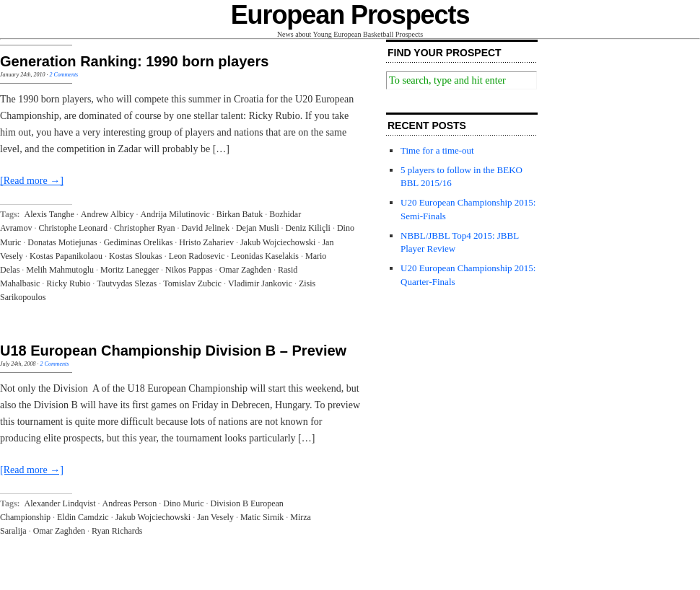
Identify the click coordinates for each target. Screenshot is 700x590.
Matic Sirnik (262, 517)
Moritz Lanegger (130, 270)
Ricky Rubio (68, 283)
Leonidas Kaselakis (265, 256)
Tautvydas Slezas (127, 283)
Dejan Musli (258, 228)
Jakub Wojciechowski (278, 242)
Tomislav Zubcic (192, 283)
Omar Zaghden (245, 270)
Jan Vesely (215, 517)
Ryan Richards (117, 531)
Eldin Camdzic (83, 517)
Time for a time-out (437, 150)
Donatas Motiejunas (62, 242)
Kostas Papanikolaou (66, 256)
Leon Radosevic (197, 256)
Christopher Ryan (145, 228)
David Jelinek (206, 228)
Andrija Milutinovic (175, 214)
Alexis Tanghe (49, 214)
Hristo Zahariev (206, 242)
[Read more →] (32, 181)
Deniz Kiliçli (308, 228)
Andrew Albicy (108, 214)
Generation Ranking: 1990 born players (134, 61)
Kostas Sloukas (136, 256)
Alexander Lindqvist (60, 503)
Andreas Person (130, 503)
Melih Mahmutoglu (60, 270)
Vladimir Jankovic (260, 283)
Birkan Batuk (240, 214)
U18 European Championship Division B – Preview (173, 351)
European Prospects (350, 15)
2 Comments (64, 75)
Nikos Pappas (189, 270)
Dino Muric (183, 503)
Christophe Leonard (73, 228)
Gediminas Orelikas (139, 242)
